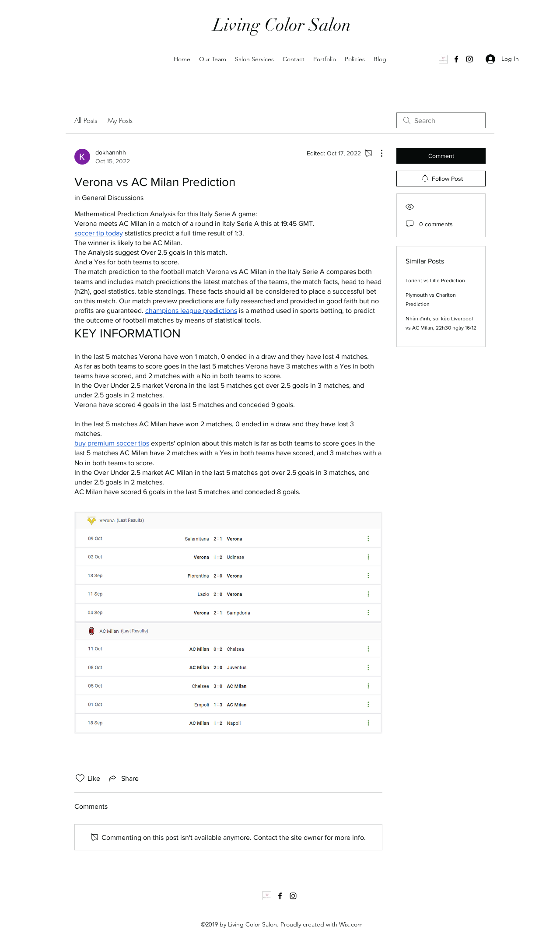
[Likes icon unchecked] (80, 778)
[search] (441, 120)
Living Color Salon (282, 25)
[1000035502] (443, 59)
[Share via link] (123, 778)
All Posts (86, 120)
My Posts (120, 120)
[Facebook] (456, 59)
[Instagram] (469, 59)
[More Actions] (377, 153)
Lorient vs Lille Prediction (435, 281)
